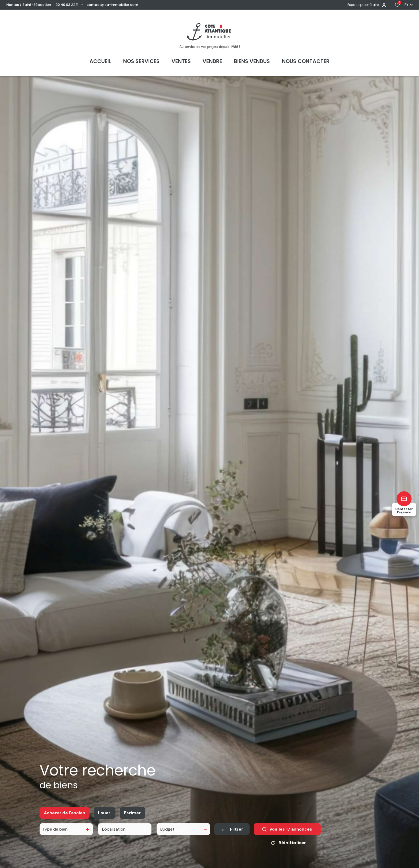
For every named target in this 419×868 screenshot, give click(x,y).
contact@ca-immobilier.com (112, 5)
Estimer (132, 817)
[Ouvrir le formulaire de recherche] (232, 834)
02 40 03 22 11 (67, 5)
